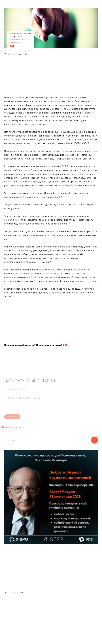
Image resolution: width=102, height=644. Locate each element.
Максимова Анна (17, 40)
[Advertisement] (51, 77)
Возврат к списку (12, 427)
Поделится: (15, 43)
